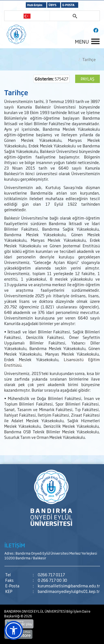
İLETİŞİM (15, 545)
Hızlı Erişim (35, 5)
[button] (14, 630)
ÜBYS (52, 5)
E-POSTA (68, 5)
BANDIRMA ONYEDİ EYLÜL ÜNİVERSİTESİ (35, 611)
